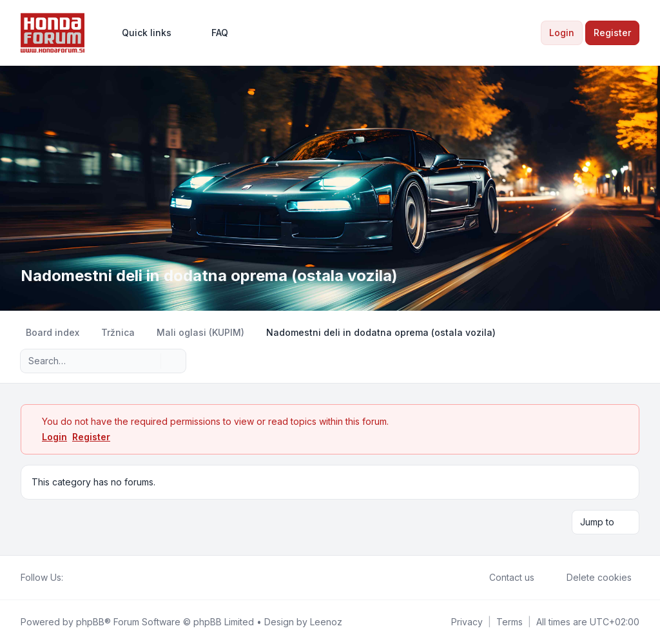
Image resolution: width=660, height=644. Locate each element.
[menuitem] (141, 33)
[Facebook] (71, 578)
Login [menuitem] (562, 33)
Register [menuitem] (612, 33)
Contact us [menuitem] (503, 578)
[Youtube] (92, 578)
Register (91, 437)
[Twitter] (81, 578)
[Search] (150, 361)
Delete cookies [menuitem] (591, 578)
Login (54, 437)
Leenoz (326, 622)
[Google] (102, 578)
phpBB (90, 622)
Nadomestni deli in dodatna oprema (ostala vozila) (209, 276)
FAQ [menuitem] (211, 33)
